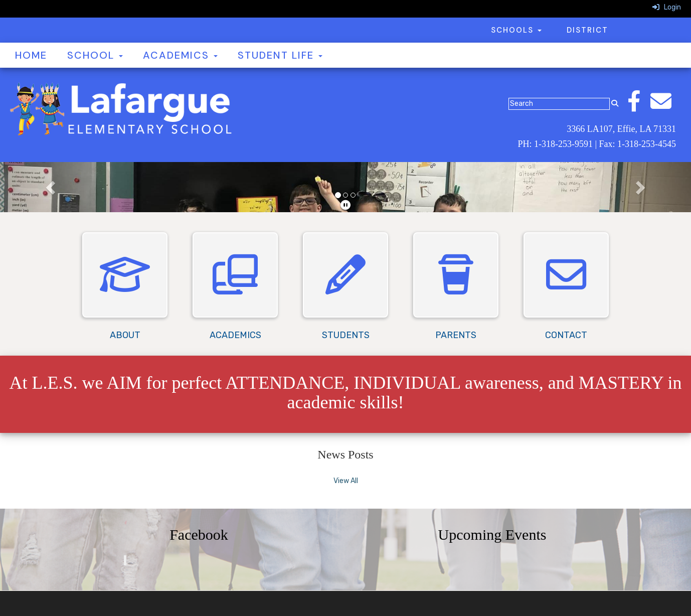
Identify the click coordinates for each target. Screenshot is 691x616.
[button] (52, 187)
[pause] (345, 205)
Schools (516, 30)
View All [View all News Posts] (346, 481)
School (95, 55)
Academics (180, 55)
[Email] (666, 107)
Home (31, 55)
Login (667, 7)
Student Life (280, 55)
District (587, 30)
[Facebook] (639, 107)
